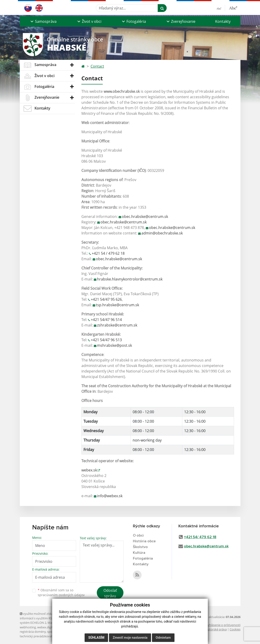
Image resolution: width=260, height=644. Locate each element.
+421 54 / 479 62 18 (108, 253)
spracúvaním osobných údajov (61, 595)
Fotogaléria (143, 558)
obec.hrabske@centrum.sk (145, 217)
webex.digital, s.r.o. (50, 627)
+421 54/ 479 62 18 (200, 537)
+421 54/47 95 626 (106, 299)
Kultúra (139, 553)
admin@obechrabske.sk (162, 233)
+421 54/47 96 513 (106, 340)
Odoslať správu (110, 593)
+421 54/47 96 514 (106, 320)
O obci (138, 535)
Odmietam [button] (163, 638)
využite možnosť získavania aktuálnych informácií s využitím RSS (48, 616)
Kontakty (223, 21)
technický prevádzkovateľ (37, 636)
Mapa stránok (57, 623)
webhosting (28, 627)
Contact (97, 66)
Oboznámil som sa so (61, 592)
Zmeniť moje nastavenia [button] (130, 638)
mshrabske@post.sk (114, 345)
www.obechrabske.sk (122, 91)
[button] (43, 21)
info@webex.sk (110, 496)
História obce (144, 541)
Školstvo (140, 547)
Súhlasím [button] (96, 638)
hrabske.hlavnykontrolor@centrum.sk (130, 279)
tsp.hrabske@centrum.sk (117, 305)
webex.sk (89, 470)
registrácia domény (33, 632)
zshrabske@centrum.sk (117, 325)
